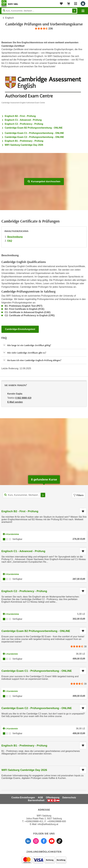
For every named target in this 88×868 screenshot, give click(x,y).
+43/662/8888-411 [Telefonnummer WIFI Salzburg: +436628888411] (34, 821)
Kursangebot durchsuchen (44, 181)
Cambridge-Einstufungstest (20, 329)
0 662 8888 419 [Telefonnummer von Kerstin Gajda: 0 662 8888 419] (23, 398)
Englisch (9, 18)
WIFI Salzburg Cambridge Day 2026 (24, 145)
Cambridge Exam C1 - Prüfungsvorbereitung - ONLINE (34, 133)
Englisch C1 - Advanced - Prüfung (23, 120)
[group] (44, 29)
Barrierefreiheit (36, 800)
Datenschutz (69, 798)
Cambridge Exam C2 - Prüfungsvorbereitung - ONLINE (34, 137)
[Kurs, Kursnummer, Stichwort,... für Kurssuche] (24, 495)
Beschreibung (15, 237)
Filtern (79, 495)
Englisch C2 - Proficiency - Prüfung (24, 124)
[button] (44, 345)
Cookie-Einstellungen (23, 798)
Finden (74, 11)
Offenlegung (53, 798)
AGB (40, 798)
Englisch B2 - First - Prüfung (20, 116)
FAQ (10, 241)
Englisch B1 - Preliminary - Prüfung (24, 141)
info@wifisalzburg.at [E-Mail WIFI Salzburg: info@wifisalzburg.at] (48, 824)
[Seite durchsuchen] (39, 11)
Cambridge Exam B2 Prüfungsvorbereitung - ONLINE (34, 128)
